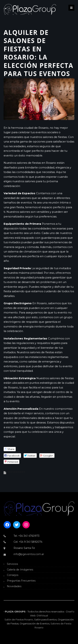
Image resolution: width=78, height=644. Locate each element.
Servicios (12, 564)
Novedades (17, 472)
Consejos (13, 575)
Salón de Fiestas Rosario (19, 619)
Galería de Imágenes (20, 570)
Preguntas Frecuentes (21, 581)
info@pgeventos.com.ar (29, 554)
